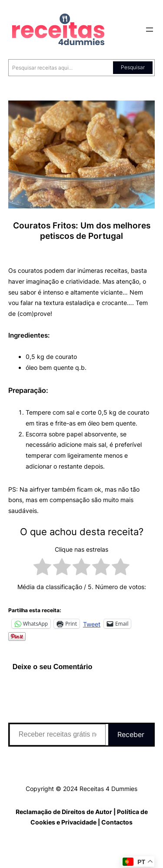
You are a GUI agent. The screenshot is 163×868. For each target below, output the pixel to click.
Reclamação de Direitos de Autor (64, 812)
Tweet (92, 624)
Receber (131, 734)
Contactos (117, 822)
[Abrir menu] (150, 30)
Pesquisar (133, 67)
